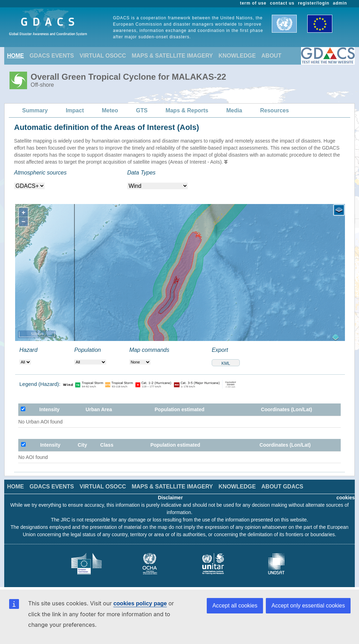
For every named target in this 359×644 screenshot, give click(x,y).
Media (234, 110)
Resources (275, 110)
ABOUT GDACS (282, 487)
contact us (282, 3)
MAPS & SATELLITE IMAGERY (172, 56)
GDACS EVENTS (52, 56)
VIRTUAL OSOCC (103, 56)
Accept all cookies (235, 606)
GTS (142, 110)
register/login (313, 3)
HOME (15, 56)
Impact (75, 110)
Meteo (110, 110)
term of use (253, 3)
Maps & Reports (187, 110)
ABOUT (271, 56)
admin (340, 3)
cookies (346, 498)
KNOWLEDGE (237, 56)
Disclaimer (170, 498)
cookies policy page (140, 603)
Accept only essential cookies (308, 606)
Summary (35, 110)
